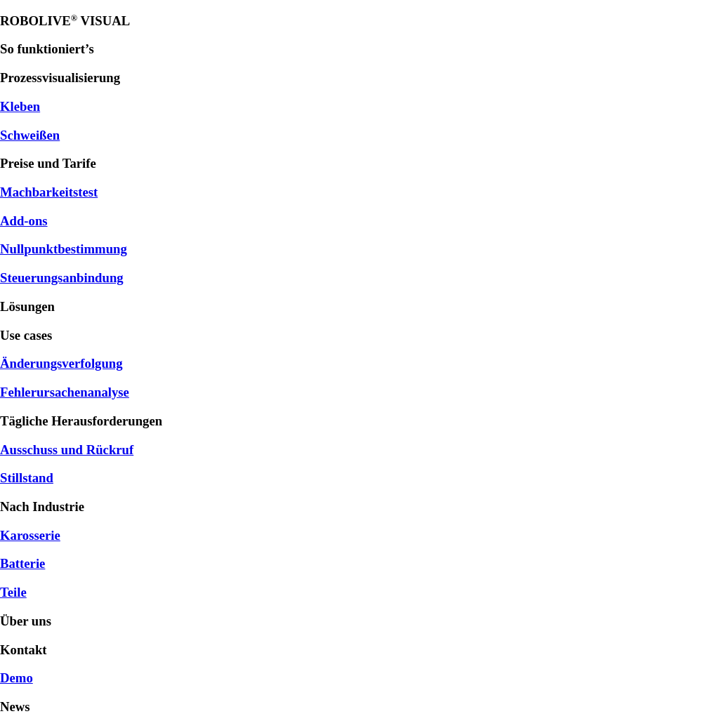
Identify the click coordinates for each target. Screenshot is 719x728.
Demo (17, 678)
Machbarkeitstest (49, 192)
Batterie (22, 563)
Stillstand (27, 478)
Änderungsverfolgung (61, 363)
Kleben (20, 106)
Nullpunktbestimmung (64, 249)
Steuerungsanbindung (62, 278)
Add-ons (24, 221)
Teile (13, 592)
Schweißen (30, 135)
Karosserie (30, 535)
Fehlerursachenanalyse (65, 392)
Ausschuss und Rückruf (67, 450)
